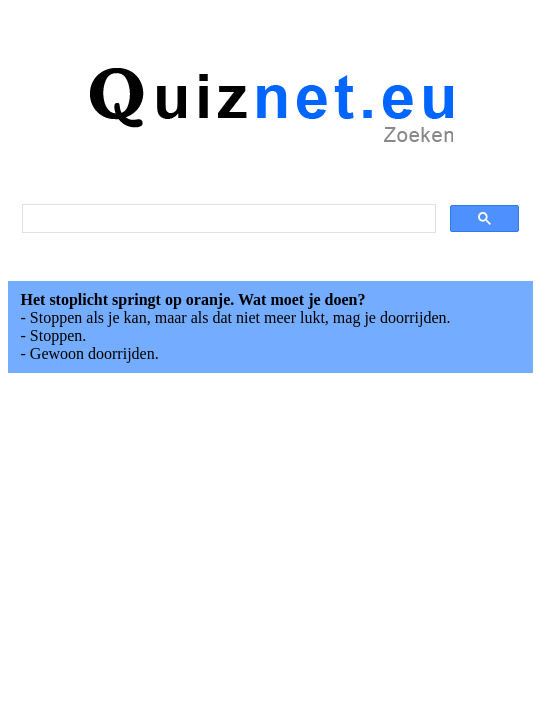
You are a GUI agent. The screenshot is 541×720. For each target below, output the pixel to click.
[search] (227, 219)
